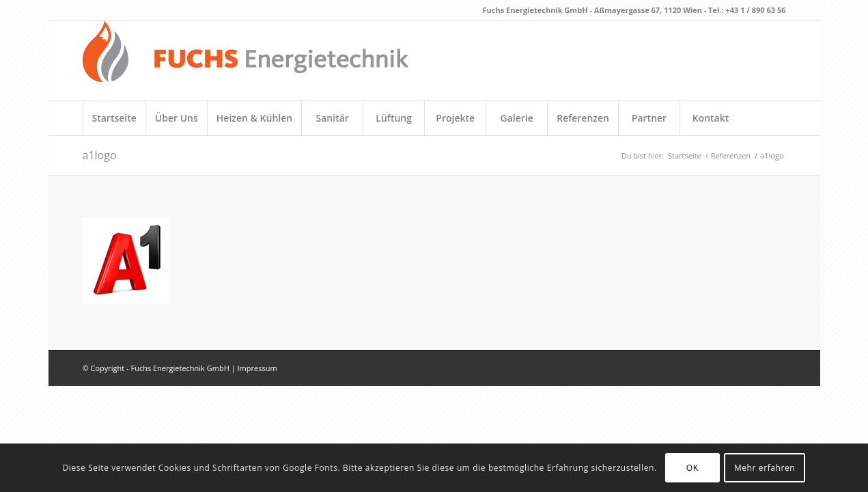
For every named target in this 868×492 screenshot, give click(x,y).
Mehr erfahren (765, 468)
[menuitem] (114, 118)
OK (692, 468)
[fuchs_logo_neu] (246, 61)
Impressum (257, 368)
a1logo (100, 155)
